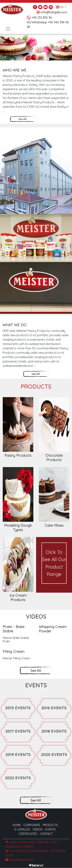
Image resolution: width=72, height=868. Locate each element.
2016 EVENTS (54, 708)
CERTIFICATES (28, 834)
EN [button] (60, 6)
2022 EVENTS (18, 778)
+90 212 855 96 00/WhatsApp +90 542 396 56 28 (48, 22)
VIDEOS (38, 829)
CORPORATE (32, 825)
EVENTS (50, 829)
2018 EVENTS (54, 731)
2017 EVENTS (18, 731)
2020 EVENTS (54, 754)
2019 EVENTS (18, 754)
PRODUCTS (50, 825)
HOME (17, 825)
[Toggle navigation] (8, 29)
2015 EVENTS (18, 708)
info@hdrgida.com (52, 12)
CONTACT (46, 834)
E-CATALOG (22, 829)
